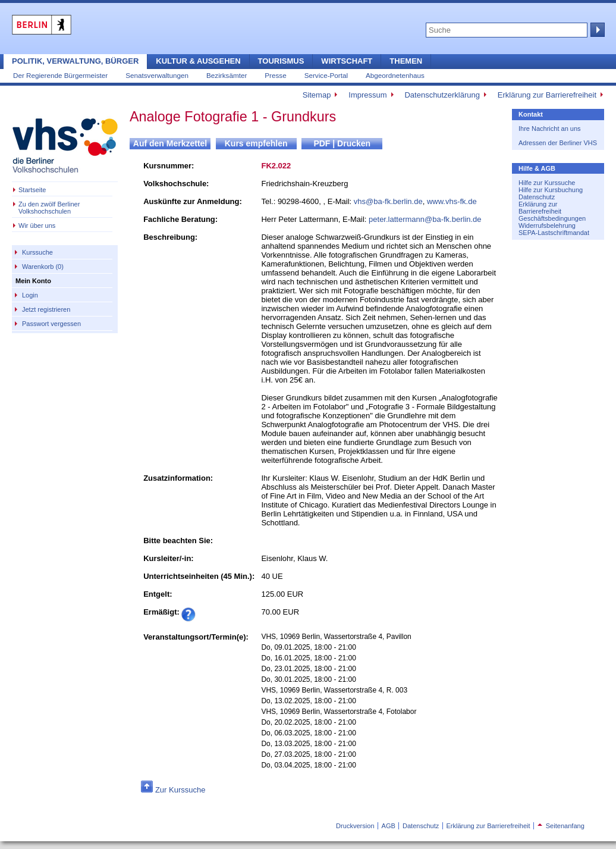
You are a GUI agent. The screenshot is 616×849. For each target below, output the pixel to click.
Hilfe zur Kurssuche (547, 183)
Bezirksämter (227, 75)
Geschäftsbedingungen (552, 218)
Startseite (32, 190)
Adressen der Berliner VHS (558, 143)
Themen (406, 61)
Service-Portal (326, 75)
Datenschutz (537, 197)
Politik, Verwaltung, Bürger (75, 61)
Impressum (367, 95)
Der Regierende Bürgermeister (60, 75)
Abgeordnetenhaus (395, 75)
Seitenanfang (561, 826)
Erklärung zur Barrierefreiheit (547, 95)
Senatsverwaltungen (157, 75)
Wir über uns (37, 225)
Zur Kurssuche (180, 790)
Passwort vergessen (51, 324)
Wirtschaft (347, 61)
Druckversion (355, 826)
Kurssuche (37, 252)
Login (30, 295)
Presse (275, 75)
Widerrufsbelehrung (547, 225)
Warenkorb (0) (43, 267)
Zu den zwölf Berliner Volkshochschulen (49, 208)
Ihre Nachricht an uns (550, 129)
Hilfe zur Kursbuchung (551, 190)
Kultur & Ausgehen (198, 61)
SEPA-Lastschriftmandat (554, 233)
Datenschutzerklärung (442, 95)
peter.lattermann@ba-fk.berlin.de (425, 219)
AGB (389, 826)
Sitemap (317, 95)
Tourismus (281, 61)
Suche (596, 30)
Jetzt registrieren (46, 309)
